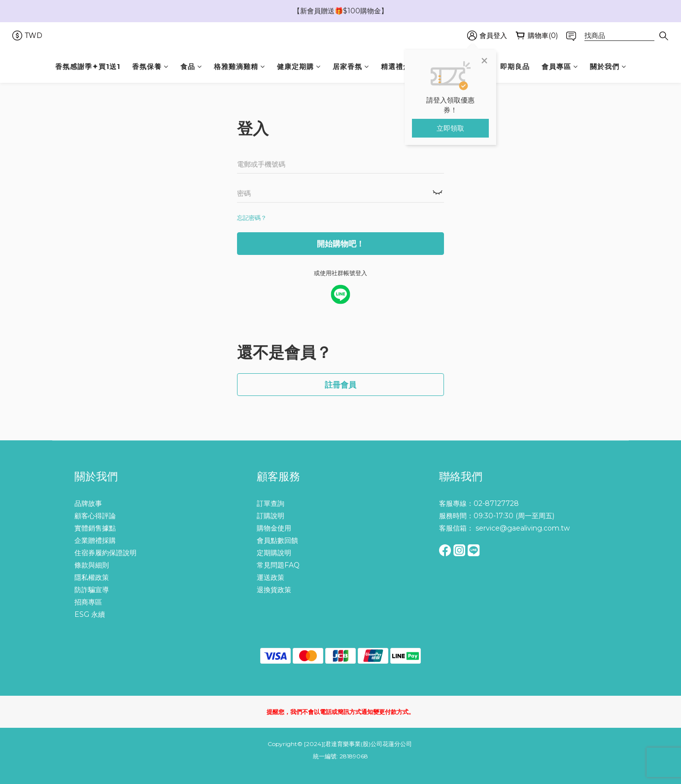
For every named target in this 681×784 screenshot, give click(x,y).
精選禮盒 (399, 67)
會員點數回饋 (277, 540)
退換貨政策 (274, 590)
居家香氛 (351, 67)
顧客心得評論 (95, 516)
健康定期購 (299, 67)
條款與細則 (92, 565)
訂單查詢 (271, 503)
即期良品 (515, 67)
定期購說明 (274, 553)
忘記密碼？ (252, 218)
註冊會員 (340, 385)
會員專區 (560, 67)
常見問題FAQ (278, 565)
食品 (191, 67)
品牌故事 (88, 503)
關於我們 (608, 67)
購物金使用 (274, 528)
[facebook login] (340, 294)
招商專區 (88, 602)
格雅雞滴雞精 (239, 67)
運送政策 (271, 577)
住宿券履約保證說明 (105, 553)
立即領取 (450, 128)
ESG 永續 (90, 614)
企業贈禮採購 (95, 540)
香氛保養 (150, 67)
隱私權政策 (92, 577)
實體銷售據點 (95, 528)
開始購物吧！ (340, 244)
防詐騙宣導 (92, 590)
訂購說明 (271, 516)
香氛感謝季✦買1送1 (88, 67)
